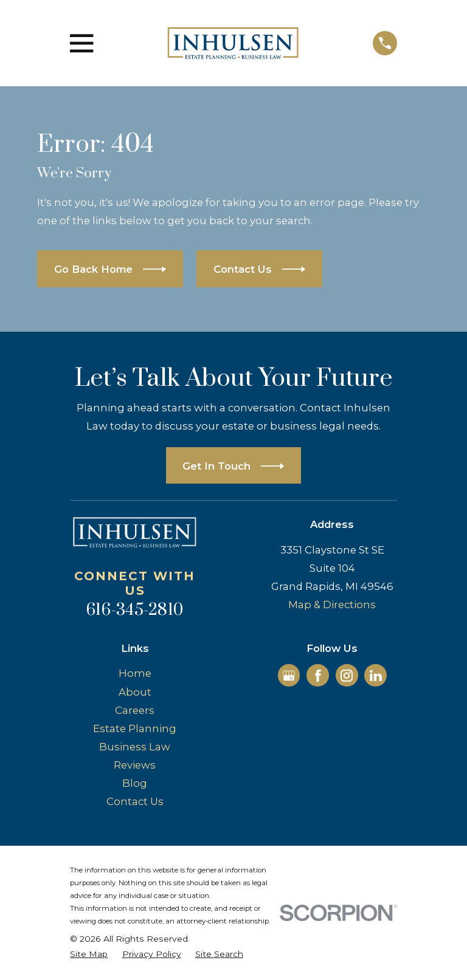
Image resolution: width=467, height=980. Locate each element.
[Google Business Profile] (289, 676)
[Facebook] (318, 676)
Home (135, 673)
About (135, 692)
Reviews (135, 765)
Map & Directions (332, 605)
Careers (135, 710)
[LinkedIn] (376, 676)
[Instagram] (347, 676)
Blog (135, 783)
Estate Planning (135, 728)
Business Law (135, 747)
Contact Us (135, 801)
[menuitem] (89, 954)
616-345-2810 (135, 610)
